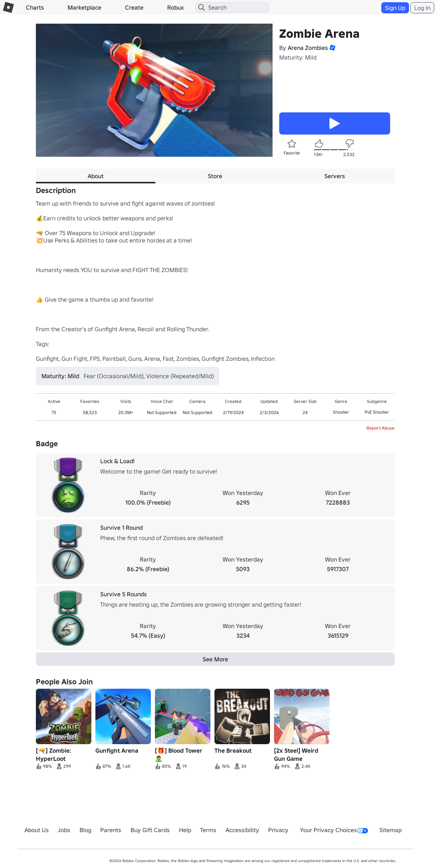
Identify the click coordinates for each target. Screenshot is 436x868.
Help (185, 830)
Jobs (64, 830)
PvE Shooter (377, 412)
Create (134, 7)
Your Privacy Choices (334, 830)
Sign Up (395, 8)
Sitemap (391, 830)
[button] (332, 48)
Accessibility (242, 830)
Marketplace (85, 7)
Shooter (341, 412)
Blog (85, 830)
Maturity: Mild (298, 57)
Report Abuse (381, 428)
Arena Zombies (308, 48)
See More (215, 659)
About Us (37, 830)
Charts (35, 7)
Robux (175, 7)
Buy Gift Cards (150, 830)
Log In (422, 8)
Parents (111, 830)
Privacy (278, 830)
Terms (208, 830)
